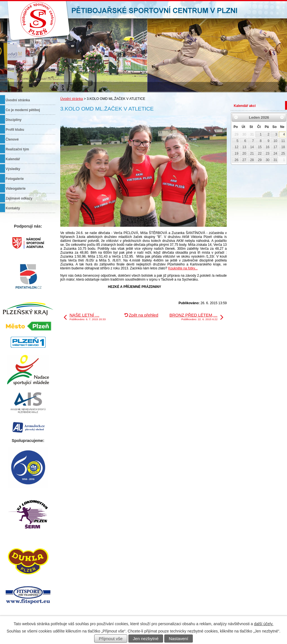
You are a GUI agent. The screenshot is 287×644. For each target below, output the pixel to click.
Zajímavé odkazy (19, 198)
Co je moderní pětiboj (23, 110)
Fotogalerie (15, 179)
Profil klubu (15, 130)
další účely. (264, 624)
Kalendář (13, 159)
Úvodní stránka (72, 99)
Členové (12, 139)
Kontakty (13, 208)
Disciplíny (14, 120)
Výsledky (13, 169)
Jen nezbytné (146, 639)
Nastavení (178, 639)
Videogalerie (16, 189)
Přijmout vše (111, 639)
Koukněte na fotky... (183, 268)
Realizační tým (17, 149)
